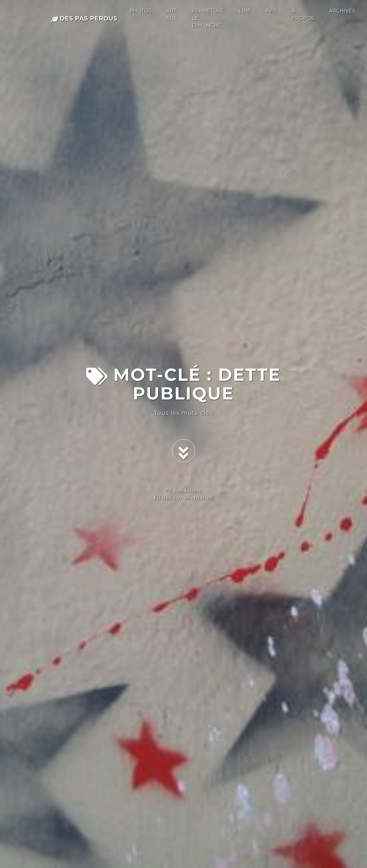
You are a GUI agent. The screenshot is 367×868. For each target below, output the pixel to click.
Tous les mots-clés (183, 413)
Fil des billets (183, 491)
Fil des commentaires (183, 498)
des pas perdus (84, 18)
